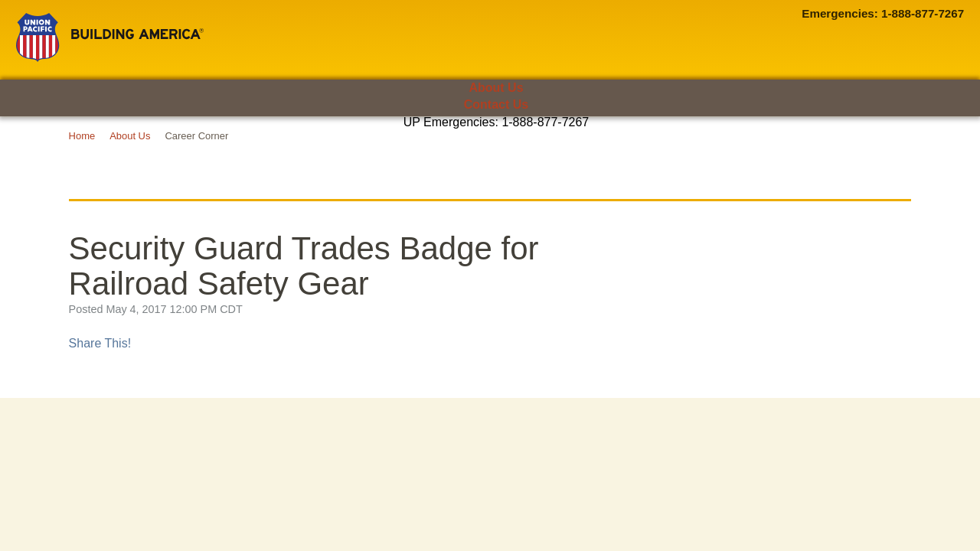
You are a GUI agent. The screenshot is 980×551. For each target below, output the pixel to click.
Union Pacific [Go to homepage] (110, 38)
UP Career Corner (490, 179)
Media (699, 149)
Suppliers (480, 149)
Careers (827, 149)
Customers (95, 149)
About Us (496, 88)
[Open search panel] (927, 149)
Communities (352, 149)
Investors (590, 149)
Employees (224, 149)
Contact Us (496, 104)
